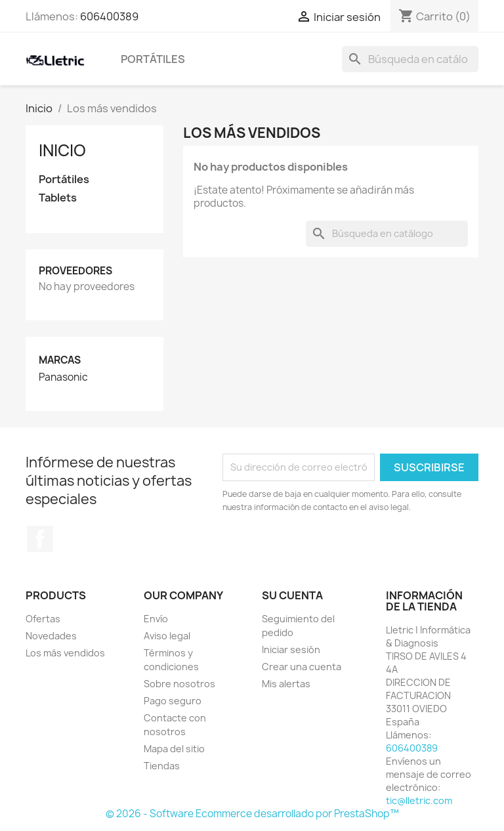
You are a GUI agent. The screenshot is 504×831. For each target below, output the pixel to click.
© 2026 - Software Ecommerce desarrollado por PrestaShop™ (252, 814)
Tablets (58, 198)
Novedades (51, 636)
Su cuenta (292, 595)
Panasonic (63, 377)
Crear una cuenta (302, 667)
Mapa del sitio (174, 749)
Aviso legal (167, 636)
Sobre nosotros (179, 684)
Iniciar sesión (291, 650)
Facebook (40, 539)
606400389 (109, 16)
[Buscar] (410, 59)
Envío (156, 619)
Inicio (62, 150)
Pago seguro (173, 701)
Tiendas (162, 766)
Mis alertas (286, 684)
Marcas (60, 360)
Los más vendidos (65, 653)
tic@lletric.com (419, 800)
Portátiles (153, 59)
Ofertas (43, 619)
